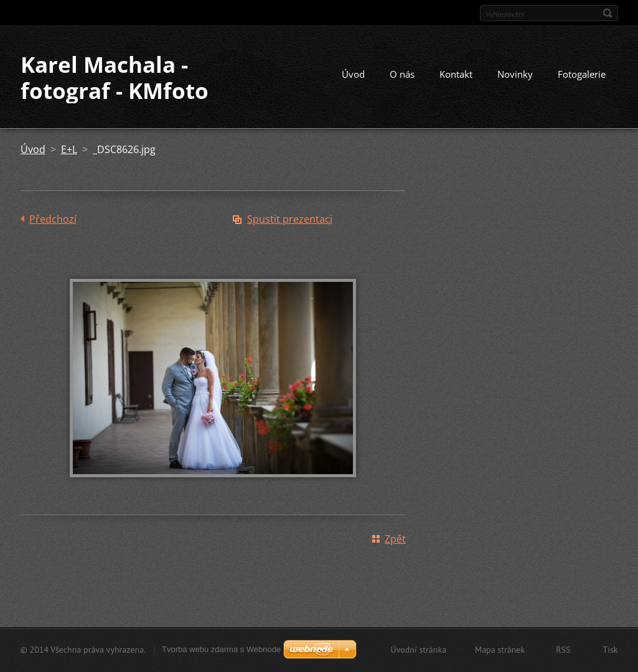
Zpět (395, 539)
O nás (402, 74)
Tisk (610, 650)
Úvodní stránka (419, 650)
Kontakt (456, 74)
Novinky (515, 74)
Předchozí (53, 219)
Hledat (608, 13)
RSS (563, 650)
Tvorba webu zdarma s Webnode (221, 649)
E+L (69, 149)
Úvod (353, 74)
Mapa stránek (500, 650)
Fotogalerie (582, 74)
